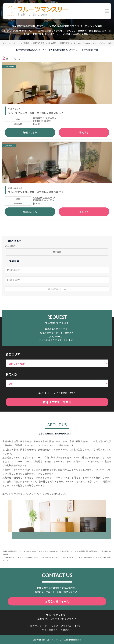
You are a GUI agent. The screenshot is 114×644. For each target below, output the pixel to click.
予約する (84, 132)
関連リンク (36, 626)
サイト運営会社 (50, 630)
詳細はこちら (30, 132)
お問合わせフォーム (57, 601)
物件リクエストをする (57, 402)
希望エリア (13, 354)
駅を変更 (57, 252)
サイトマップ (51, 626)
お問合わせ (66, 630)
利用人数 (11, 374)
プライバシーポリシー (72, 626)
